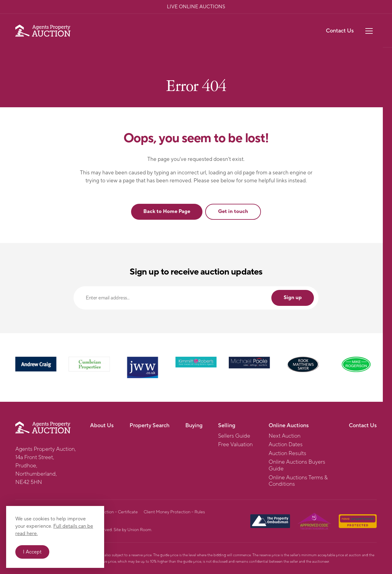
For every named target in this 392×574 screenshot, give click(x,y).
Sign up (293, 298)
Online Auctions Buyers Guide (297, 465)
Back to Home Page (167, 211)
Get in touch (233, 211)
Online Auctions (289, 426)
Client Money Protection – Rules (174, 512)
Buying (194, 426)
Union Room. (140, 530)
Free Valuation (235, 445)
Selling (227, 426)
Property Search (149, 426)
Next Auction (285, 436)
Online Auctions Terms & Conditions (298, 481)
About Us (102, 426)
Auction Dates (286, 445)
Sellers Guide (234, 436)
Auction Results (287, 454)
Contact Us (340, 31)
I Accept (32, 552)
